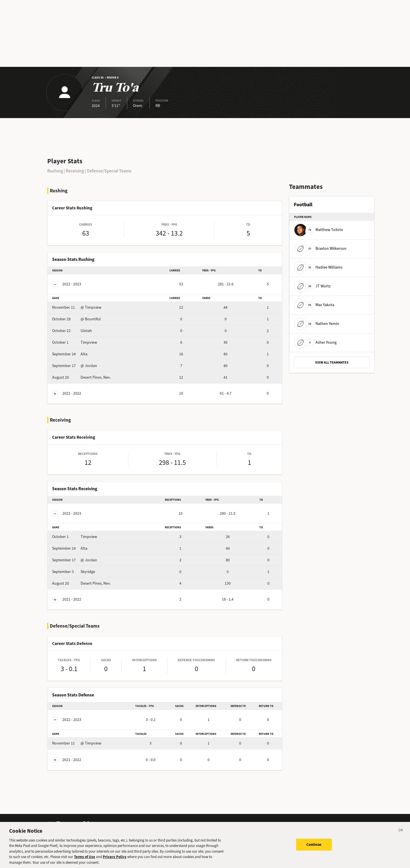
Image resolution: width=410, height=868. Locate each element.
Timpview (75, 342)
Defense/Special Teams (109, 171)
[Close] (401, 833)
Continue (314, 847)
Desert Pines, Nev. (81, 377)
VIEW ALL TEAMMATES (332, 362)
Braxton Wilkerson (320, 249)
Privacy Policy (115, 859)
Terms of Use (85, 859)
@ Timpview (77, 307)
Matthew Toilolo (319, 230)
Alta (70, 354)
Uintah (72, 331)
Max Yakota (314, 305)
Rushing (55, 171)
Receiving (75, 171)
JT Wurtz (312, 286)
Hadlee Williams (318, 267)
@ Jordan (75, 366)
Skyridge (74, 572)
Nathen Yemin (317, 324)
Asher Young (315, 342)
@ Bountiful (76, 319)
